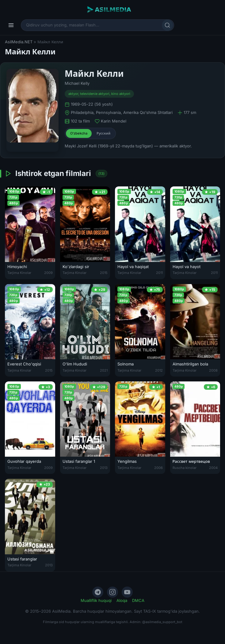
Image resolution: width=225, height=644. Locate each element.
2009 (48, 273)
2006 (158, 468)
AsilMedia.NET (19, 42)
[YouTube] (127, 592)
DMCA (138, 600)
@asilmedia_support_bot (162, 622)
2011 (159, 273)
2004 (213, 468)
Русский (103, 133)
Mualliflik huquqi (96, 600)
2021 (104, 370)
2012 (159, 370)
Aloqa (122, 600)
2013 (104, 468)
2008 (213, 370)
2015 (104, 273)
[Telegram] (98, 592)
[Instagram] (112, 592)
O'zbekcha (79, 133)
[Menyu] (11, 25)
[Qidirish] (167, 25)
